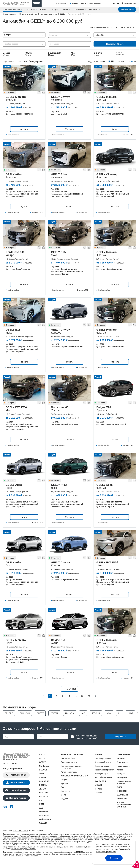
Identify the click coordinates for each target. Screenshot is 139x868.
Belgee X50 (76, 61)
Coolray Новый (55, 61)
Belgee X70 (121, 54)
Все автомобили (68, 765)
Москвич (43, 819)
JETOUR (43, 796)
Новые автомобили (11, 9)
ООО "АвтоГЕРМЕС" (20, 838)
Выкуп (64, 794)
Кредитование (123, 773)
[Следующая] (95, 703)
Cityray (29, 54)
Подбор (64, 806)
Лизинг (120, 777)
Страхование (123, 769)
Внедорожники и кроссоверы (74, 769)
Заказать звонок (127, 9)
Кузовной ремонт (103, 773)
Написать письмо (18, 805)
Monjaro (6, 54)
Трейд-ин (121, 781)
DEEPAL (43, 792)
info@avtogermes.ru (13, 776)
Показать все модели (120, 61)
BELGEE (43, 777)
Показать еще (70, 696)
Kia (41, 807)
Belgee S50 (8, 61)
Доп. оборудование (104, 784)
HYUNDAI (44, 803)
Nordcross (44, 773)
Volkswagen (45, 826)
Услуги (55, 9)
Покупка (65, 787)
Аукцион (65, 790)
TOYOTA (43, 830)
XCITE (42, 765)
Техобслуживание (103, 765)
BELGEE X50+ (55, 54)
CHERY (43, 784)
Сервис (44, 9)
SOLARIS (44, 800)
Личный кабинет (18, 790)
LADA (42, 762)
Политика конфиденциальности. (24, 856)
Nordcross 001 (100, 61)
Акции (66, 9)
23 (82, 703)
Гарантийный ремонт (104, 777)
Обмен (64, 802)
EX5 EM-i (98, 54)
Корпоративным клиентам (124, 789)
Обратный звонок (18, 797)
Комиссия (65, 798)
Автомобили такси (69, 779)
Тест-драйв (122, 784)
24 (89, 703)
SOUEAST (44, 822)
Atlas (74, 54)
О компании (79, 9)
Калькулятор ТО (102, 781)
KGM (41, 811)
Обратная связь (95, 3)
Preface (29, 61)
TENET (42, 781)
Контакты (94, 9)
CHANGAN (44, 788)
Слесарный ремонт (104, 769)
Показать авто (115, 44)
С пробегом (30, 9)
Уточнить (24, 136)
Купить (115, 136)
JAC (41, 815)
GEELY (42, 769)
